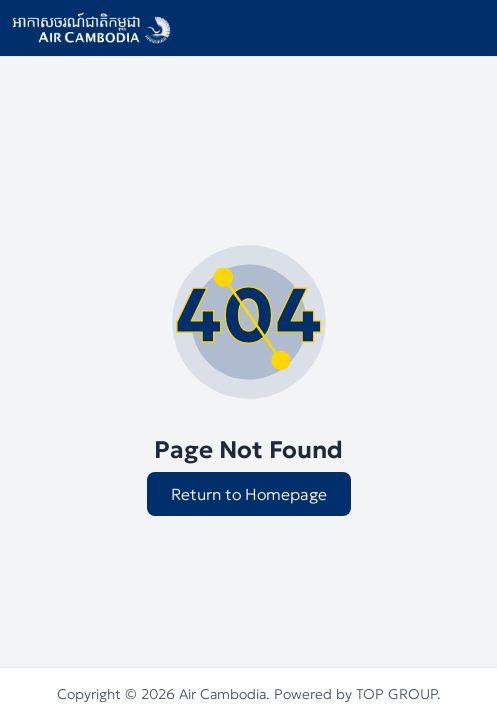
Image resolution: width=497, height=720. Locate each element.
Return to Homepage (249, 494)
